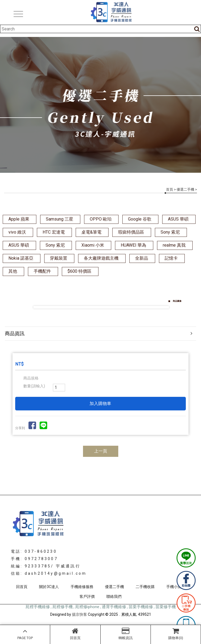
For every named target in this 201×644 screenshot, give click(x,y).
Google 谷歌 (140, 219)
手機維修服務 (82, 587)
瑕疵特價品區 (131, 232)
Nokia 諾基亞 (21, 258)
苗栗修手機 (166, 607)
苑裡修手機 (63, 607)
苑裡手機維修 (38, 607)
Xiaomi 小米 (93, 245)
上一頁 (101, 451)
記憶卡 (171, 258)
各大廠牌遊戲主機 (101, 258)
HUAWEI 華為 (133, 245)
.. (120, 614)
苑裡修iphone (87, 607)
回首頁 (75, 634)
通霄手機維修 (114, 607)
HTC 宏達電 (54, 232)
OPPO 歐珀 (101, 219)
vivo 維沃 (17, 232)
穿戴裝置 (59, 258)
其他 (13, 271)
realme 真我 (174, 245)
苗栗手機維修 (141, 607)
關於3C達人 (49, 587)
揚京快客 (79, 614)
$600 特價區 (79, 271)
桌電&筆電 (91, 232)
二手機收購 (145, 587)
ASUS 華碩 (178, 219)
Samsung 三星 (60, 219)
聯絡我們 (114, 596)
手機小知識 (176, 587)
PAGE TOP (25, 634)
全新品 (142, 258)
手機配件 (42, 271)
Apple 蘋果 (19, 219)
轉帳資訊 (126, 634)
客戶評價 (87, 596)
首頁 (170, 189)
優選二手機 (185, 189)
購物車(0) (176, 634)
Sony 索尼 (170, 232)
